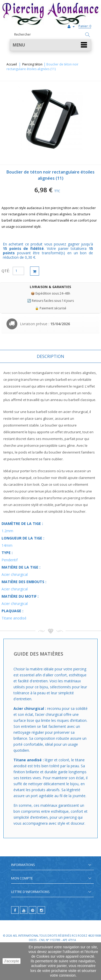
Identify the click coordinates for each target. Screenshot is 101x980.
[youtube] (24, 910)
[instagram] (41, 910)
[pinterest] (33, 910)
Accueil (12, 64)
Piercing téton (32, 64)
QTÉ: (6, 271)
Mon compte (22, 878)
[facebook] (15, 910)
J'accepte (12, 961)
